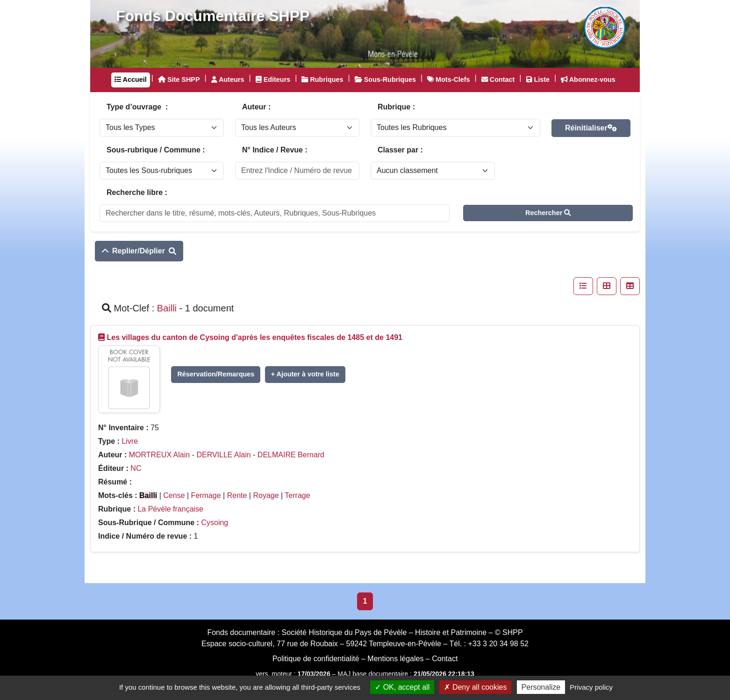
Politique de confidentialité (316, 659)
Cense (174, 495)
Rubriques (322, 79)
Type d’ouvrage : (137, 107)
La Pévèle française (170, 509)
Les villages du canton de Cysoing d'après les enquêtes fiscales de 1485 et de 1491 (254, 337)
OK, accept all (402, 687)
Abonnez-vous (588, 79)
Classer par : (400, 150)
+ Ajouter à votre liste (305, 374)
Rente (237, 495)
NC (136, 468)
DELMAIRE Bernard (291, 455)
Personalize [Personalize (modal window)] (541, 687)
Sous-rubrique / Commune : (156, 150)
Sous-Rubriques (385, 79)
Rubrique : (396, 107)
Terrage (297, 495)
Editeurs (273, 79)
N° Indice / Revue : (275, 150)
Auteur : (256, 107)
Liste (538, 79)
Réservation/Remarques (216, 374)
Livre (130, 441)
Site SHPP (179, 79)
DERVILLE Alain (223, 455)
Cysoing (215, 523)
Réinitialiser (591, 128)
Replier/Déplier (139, 251)
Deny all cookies (475, 687)
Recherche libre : (137, 192)
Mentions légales (395, 659)
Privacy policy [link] (591, 687)
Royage (266, 495)
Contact (498, 79)
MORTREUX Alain (159, 455)
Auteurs (228, 79)
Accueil (131, 79)
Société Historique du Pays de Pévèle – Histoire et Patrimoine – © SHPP (402, 632)
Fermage (206, 495)
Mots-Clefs (449, 79)
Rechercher (548, 213)
